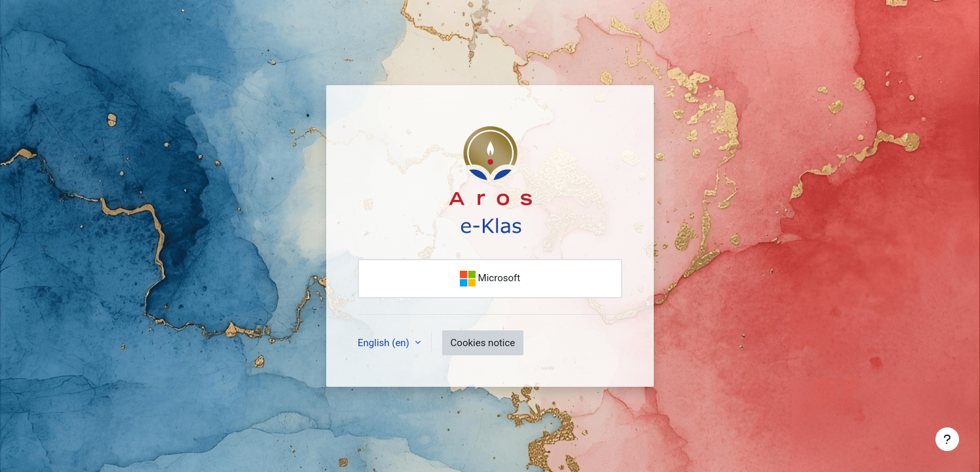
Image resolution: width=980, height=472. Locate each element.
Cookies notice (483, 343)
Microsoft (490, 279)
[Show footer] (947, 439)
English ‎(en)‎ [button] (385, 343)
